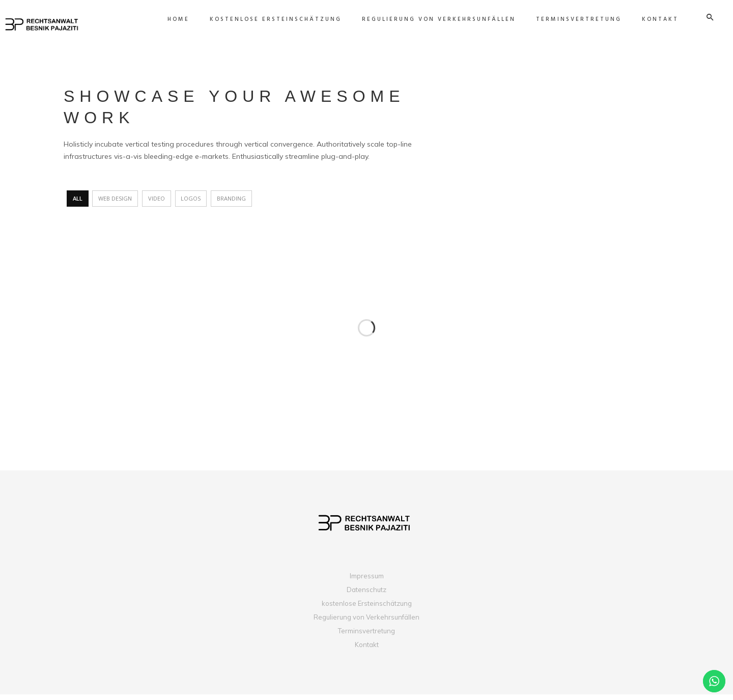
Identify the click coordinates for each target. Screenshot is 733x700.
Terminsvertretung (366, 636)
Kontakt (367, 650)
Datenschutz (366, 595)
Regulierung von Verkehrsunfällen (366, 623)
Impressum (367, 581)
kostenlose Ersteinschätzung (367, 609)
